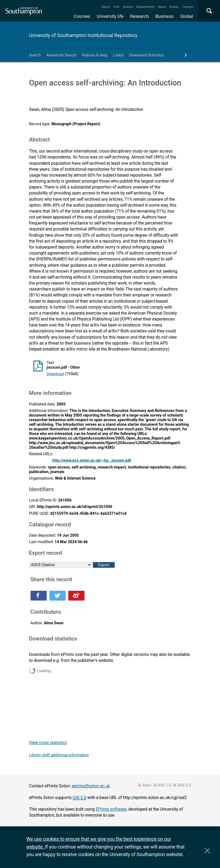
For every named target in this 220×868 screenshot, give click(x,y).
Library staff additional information (59, 755)
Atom (147, 785)
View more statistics (48, 743)
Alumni (128, 7)
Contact (188, 7)
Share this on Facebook (39, 596)
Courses (82, 16)
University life (110, 16)
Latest (119, 55)
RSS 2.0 (184, 785)
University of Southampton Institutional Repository (83, 35)
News (162, 7)
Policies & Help (95, 55)
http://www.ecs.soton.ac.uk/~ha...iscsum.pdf (92, 461)
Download (55, 374)
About (106, 7)
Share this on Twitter (57, 596)
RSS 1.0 (165, 785)
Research (139, 16)
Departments (145, 7)
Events (174, 7)
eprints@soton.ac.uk (91, 786)
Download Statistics (147, 55)
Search (35, 55)
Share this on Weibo (76, 596)
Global (187, 16)
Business (165, 16)
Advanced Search (61, 55)
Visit (116, 7)
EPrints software (111, 809)
